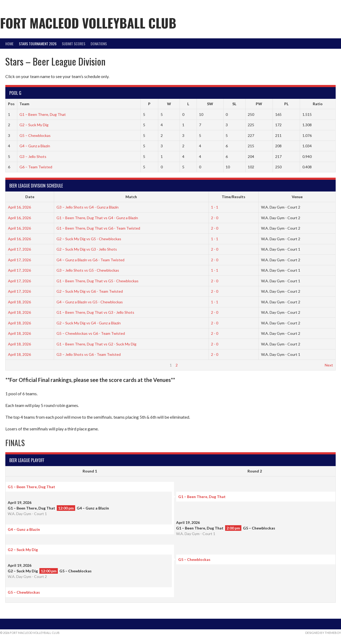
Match (131, 197)
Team (24, 104)
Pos (11, 104)
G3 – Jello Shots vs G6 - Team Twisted (89, 354)
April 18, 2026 (19, 302)
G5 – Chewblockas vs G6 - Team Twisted (91, 333)
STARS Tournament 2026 (38, 44)
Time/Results (234, 197)
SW (210, 104)
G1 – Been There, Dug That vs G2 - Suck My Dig (96, 344)
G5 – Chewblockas (35, 135)
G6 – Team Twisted (36, 167)
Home (9, 44)
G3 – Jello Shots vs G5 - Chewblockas (88, 270)
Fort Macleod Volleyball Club (88, 23)
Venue (297, 197)
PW (259, 104)
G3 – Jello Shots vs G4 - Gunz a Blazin (88, 207)
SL (234, 104)
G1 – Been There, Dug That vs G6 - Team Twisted (98, 228)
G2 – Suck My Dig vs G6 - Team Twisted (90, 291)
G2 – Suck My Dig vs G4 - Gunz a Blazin (89, 323)
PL (286, 104)
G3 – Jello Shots (33, 156)
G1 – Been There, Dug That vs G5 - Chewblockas (98, 281)
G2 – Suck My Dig (34, 125)
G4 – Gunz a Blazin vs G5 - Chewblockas (90, 302)
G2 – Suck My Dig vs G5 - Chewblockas (89, 239)
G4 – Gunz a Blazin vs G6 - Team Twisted (90, 260)
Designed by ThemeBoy (323, 633)
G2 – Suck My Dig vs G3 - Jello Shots (87, 249)
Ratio (318, 104)
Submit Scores (74, 44)
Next (329, 365)
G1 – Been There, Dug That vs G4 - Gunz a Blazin (97, 218)
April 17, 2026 (19, 249)
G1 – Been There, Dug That (43, 114)
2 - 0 (215, 218)
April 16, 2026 (19, 207)
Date (30, 197)
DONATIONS (99, 44)
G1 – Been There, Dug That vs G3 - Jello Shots (95, 312)
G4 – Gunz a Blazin (35, 146)
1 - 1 (215, 207)
